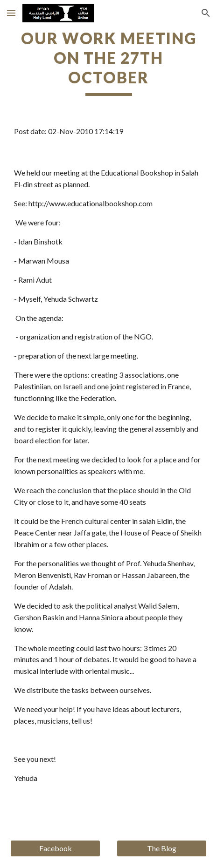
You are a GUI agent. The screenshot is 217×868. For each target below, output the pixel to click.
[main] (108, 62)
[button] (11, 13)
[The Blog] (162, 848)
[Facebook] (55, 848)
